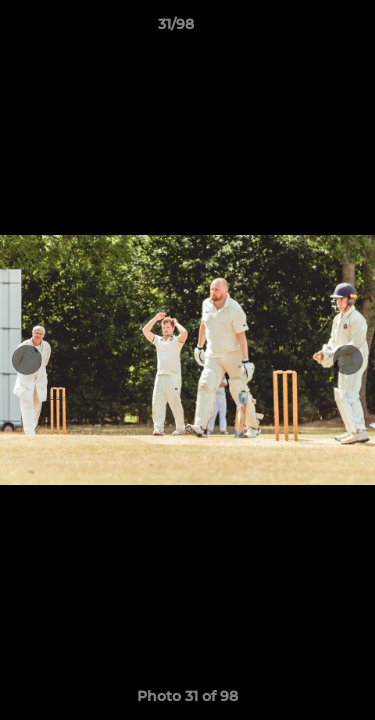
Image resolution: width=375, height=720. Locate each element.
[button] (303, 29)
